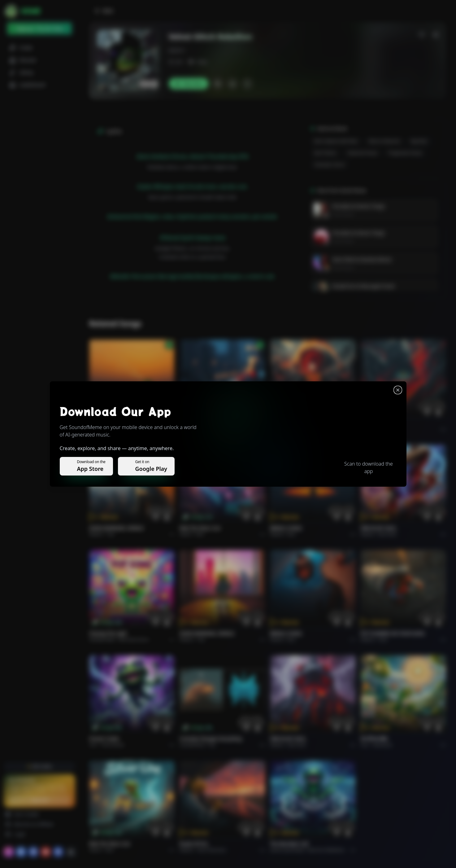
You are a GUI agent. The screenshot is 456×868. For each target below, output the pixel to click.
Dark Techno (325, 153)
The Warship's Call (289, 844)
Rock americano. (212, 850)
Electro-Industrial (384, 141)
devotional (382, 745)
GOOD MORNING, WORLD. (117, 528)
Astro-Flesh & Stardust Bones (362, 259)
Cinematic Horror (330, 165)
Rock (200, 534)
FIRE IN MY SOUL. (379, 528)
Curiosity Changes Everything (211, 739)
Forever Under (104, 739)
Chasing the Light (108, 633)
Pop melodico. (119, 429)
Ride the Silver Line (200, 528)
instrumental (113, 745)
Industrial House (363, 153)
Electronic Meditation (326, 850)
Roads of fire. (194, 844)
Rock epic (296, 429)
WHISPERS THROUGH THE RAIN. (213, 423)
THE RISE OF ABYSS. (291, 423)
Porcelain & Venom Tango (358, 206)
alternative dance (134, 640)
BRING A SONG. (287, 528)
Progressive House (405, 153)
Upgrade (39, 800)
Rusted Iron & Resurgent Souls (364, 286)
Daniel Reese (343, 214)
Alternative (208, 429)
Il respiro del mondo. (112, 423)
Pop (111, 534)
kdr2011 (177, 50)
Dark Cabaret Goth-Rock (336, 141)
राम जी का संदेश (374, 739)
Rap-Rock (419, 141)
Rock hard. (387, 534)
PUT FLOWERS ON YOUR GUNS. (393, 633)
